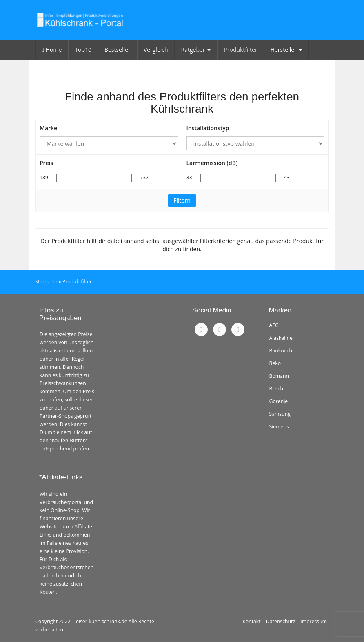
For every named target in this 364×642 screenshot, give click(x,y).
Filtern (182, 200)
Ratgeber (196, 50)
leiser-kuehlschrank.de (101, 621)
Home (52, 50)
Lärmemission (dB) (212, 163)
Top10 (83, 50)
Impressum (314, 621)
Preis (46, 163)
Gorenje (279, 401)
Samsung (280, 414)
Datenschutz (281, 621)
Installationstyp (208, 128)
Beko (275, 363)
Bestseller (118, 50)
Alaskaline (281, 338)
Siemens (279, 427)
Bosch (276, 389)
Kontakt (251, 621)
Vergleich (156, 50)
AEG (274, 325)
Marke (48, 128)
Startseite (46, 282)
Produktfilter (240, 50)
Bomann (279, 376)
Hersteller (286, 50)
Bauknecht (282, 351)
